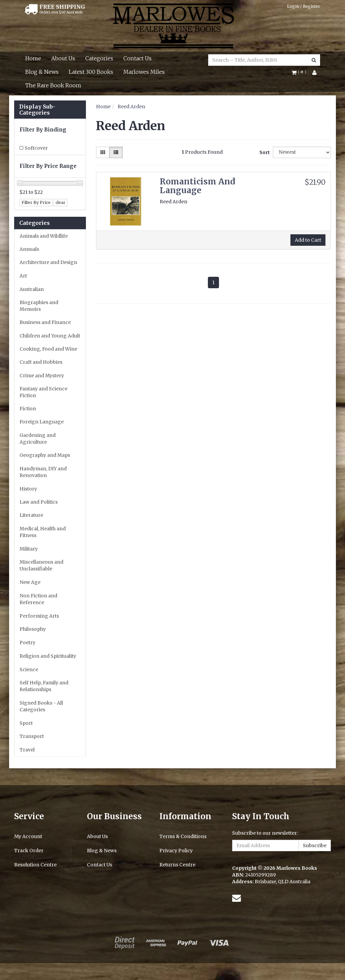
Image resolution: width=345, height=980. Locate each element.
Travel (27, 750)
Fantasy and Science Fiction (43, 392)
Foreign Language (42, 422)
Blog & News (42, 72)
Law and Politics (39, 502)
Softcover (36, 148)
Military (29, 549)
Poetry (27, 643)
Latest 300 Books (91, 72)
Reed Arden (131, 107)
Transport (32, 736)
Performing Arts (39, 616)
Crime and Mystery (42, 376)
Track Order (29, 851)
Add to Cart (308, 240)
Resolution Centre (35, 865)
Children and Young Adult (50, 336)
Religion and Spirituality (48, 656)
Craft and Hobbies (41, 362)
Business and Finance (45, 322)
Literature (31, 515)
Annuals (29, 249)
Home (33, 58)
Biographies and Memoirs (39, 306)
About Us (63, 58)
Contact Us (137, 58)
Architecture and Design (48, 262)
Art (23, 276)
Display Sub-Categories (37, 110)
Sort (264, 152)
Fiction (28, 409)
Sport (26, 723)
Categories (99, 58)
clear (60, 202)
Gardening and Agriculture (38, 439)
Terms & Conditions (183, 836)
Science (29, 670)
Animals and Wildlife (44, 236)
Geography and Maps (45, 455)
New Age (30, 582)
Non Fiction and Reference (38, 599)
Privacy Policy (176, 851)
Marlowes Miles (144, 72)
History (28, 489)
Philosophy (33, 629)
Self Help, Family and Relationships (44, 686)
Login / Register (304, 6)
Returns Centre (177, 865)
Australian (32, 289)
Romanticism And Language (197, 186)
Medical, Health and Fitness (43, 532)
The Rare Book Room (53, 85)
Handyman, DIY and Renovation (43, 472)
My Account (28, 836)
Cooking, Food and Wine (48, 349)
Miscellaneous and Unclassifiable (41, 565)
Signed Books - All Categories (41, 706)
